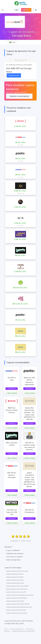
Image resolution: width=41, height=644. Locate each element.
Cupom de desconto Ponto (15, 583)
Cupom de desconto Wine (15, 577)
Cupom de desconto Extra (15, 580)
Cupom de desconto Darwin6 (16, 610)
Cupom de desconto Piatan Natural (18, 604)
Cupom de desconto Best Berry (17, 598)
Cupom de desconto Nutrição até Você (19, 607)
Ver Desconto (12, 389)
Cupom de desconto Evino (15, 574)
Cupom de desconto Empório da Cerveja (20, 595)
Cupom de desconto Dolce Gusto (17, 571)
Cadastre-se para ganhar (19, 96)
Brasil (12, 42)
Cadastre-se (26, 10)
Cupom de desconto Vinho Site (16, 613)
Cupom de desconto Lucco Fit (16, 592)
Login (17, 10)
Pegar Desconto (14, 75)
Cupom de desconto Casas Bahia (17, 586)
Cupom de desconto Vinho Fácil (17, 589)
